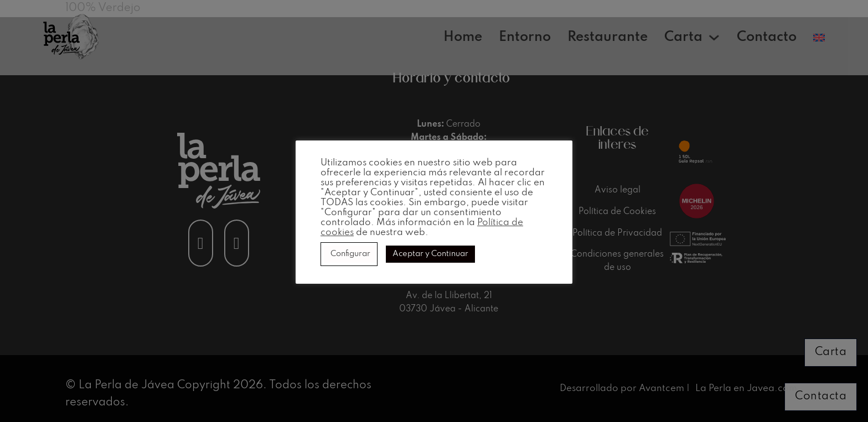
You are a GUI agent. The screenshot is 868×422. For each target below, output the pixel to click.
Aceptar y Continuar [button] (430, 254)
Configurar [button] (350, 254)
